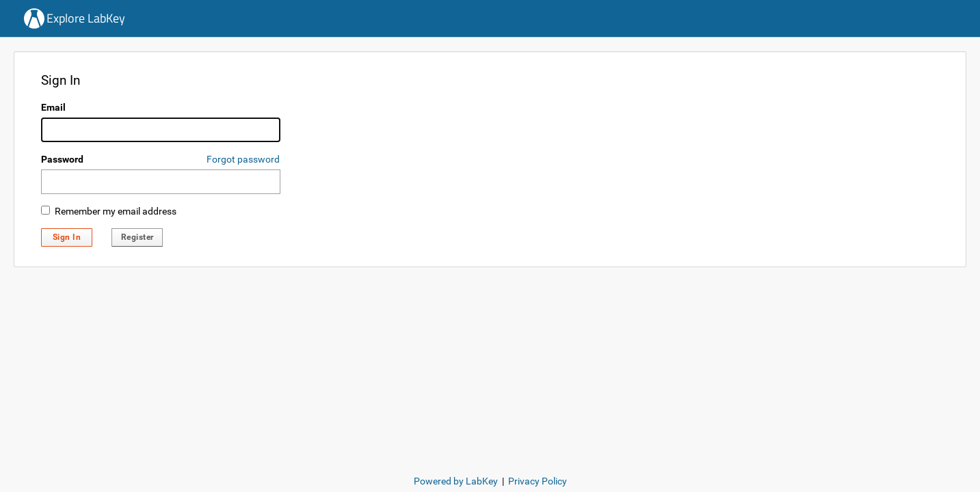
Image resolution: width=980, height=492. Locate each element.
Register (137, 237)
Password (62, 159)
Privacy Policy (538, 481)
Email (53, 107)
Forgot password (243, 159)
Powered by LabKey (456, 481)
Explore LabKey (86, 18)
